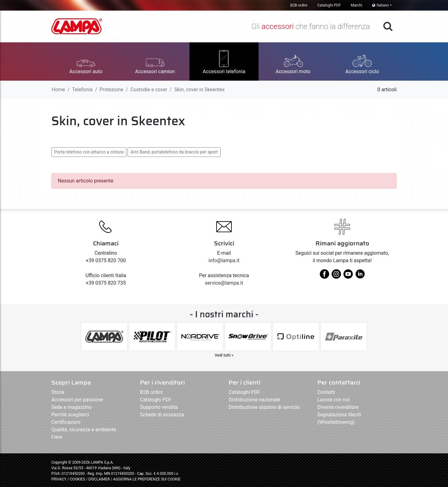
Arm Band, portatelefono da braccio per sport (174, 152)
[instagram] (336, 276)
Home (58, 90)
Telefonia (82, 90)
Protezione (111, 90)
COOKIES (77, 479)
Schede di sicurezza (162, 415)
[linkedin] (360, 276)
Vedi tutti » (224, 355)
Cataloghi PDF (329, 5)
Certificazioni (66, 422)
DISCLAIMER (99, 479)
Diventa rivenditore (338, 407)
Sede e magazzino (72, 407)
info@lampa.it (224, 260)
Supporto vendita (159, 407)
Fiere (57, 437)
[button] (86, 61)
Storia (58, 392)
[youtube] (348, 276)
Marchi (357, 5)
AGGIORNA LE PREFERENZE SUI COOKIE (147, 479)
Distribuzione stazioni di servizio (264, 407)
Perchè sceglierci (70, 415)
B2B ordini (299, 5)
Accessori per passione (77, 400)
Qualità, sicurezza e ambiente (84, 430)
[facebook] (324, 276)
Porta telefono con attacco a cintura (89, 152)
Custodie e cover (149, 90)
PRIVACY (59, 479)
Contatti (326, 392)
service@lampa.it (224, 283)
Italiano (380, 5)
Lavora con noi (334, 400)
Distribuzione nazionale (254, 400)
